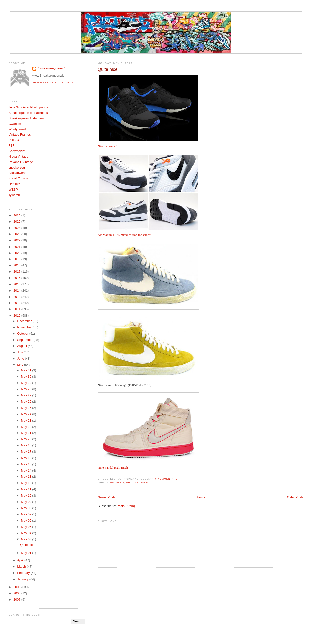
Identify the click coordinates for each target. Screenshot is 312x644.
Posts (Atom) (126, 506)
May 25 (26, 408)
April (21, 560)
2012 (17, 303)
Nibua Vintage (19, 157)
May (20, 365)
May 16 (26, 458)
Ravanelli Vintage (21, 162)
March (22, 567)
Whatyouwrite (18, 129)
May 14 (26, 471)
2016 (17, 278)
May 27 (26, 395)
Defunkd (15, 184)
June (21, 359)
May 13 (26, 477)
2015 (17, 284)
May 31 (26, 370)
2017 (17, 272)
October (23, 334)
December (25, 321)
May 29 (26, 383)
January (23, 579)
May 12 (26, 483)
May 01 (26, 553)
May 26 (26, 402)
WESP (13, 190)
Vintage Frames (20, 135)
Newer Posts (106, 497)
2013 (17, 297)
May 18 (26, 445)
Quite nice (107, 69)
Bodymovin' (17, 151)
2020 (17, 253)
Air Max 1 (117, 482)
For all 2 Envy (18, 178)
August (22, 346)
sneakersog (17, 168)
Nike (130, 482)
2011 (17, 309)
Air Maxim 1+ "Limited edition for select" (124, 235)
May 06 (26, 521)
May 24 (26, 414)
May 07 (26, 514)
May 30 (26, 377)
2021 (17, 247)
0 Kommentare (166, 479)
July (20, 352)
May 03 (26, 539)
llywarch (14, 195)
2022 (17, 240)
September (25, 340)
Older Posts (295, 497)
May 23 (26, 421)
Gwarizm (15, 124)
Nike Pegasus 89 (108, 146)
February (24, 573)
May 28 (26, 389)
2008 (17, 593)
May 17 (26, 452)
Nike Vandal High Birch (113, 468)
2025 (17, 222)
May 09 (26, 502)
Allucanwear (17, 173)
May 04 (26, 533)
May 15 (26, 464)
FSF (12, 146)
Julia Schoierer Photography (28, 107)
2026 (17, 215)
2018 (17, 265)
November (25, 327)
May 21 (26, 433)
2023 (17, 234)
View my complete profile (53, 82)
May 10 (26, 496)
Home (201, 497)
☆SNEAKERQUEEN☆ (52, 68)
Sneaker (141, 482)
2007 (17, 600)
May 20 (26, 439)
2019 (17, 259)
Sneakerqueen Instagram (26, 118)
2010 (17, 316)
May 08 (26, 508)
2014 (17, 291)
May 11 (26, 489)
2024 (17, 228)
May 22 (26, 427)
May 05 (26, 527)
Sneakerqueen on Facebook (28, 113)
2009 (17, 587)
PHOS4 (14, 140)
